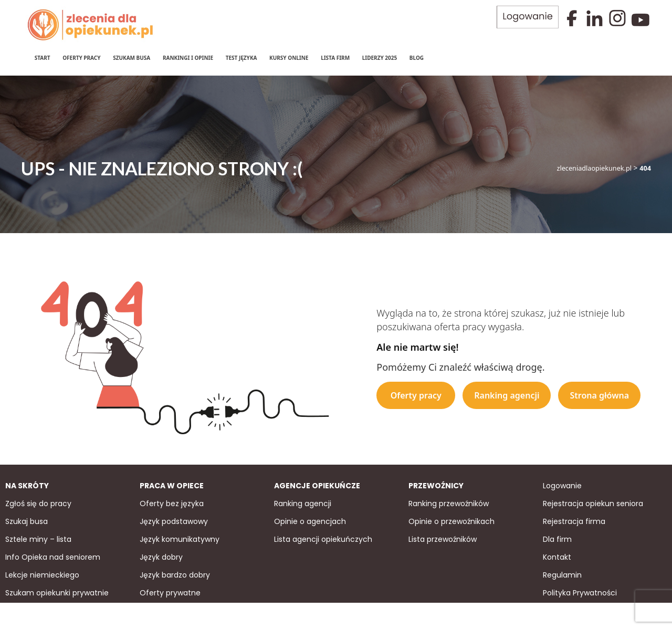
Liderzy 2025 (379, 58)
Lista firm (335, 58)
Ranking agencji (507, 394)
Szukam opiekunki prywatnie (57, 592)
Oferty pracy (81, 58)
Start (42, 58)
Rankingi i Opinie (187, 58)
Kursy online (288, 58)
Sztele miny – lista (38, 538)
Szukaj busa (27, 520)
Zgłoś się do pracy (38, 502)
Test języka (241, 58)
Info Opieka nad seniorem (53, 556)
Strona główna (599, 394)
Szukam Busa (132, 58)
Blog (416, 58)
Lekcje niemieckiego (42, 574)
